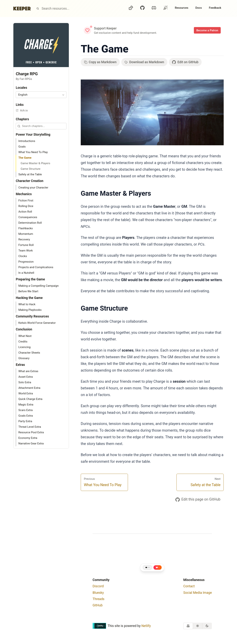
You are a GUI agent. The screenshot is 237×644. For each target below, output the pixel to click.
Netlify (146, 626)
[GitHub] (142, 9)
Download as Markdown (144, 62)
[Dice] (131, 9)
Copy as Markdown (100, 62)
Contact (189, 586)
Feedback (215, 8)
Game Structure (104, 308)
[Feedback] (215, 9)
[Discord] (154, 9)
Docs (199, 8)
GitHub (98, 605)
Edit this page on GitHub (198, 499)
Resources (182, 8)
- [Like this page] (159, 567)
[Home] (22, 9)
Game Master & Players (116, 193)
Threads (99, 599)
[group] (198, 626)
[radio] (188, 626)
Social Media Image (198, 593)
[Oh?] (166, 8)
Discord (98, 586)
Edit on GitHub (185, 62)
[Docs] (199, 9)
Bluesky (98, 593)
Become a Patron (207, 30)
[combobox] (41, 95)
